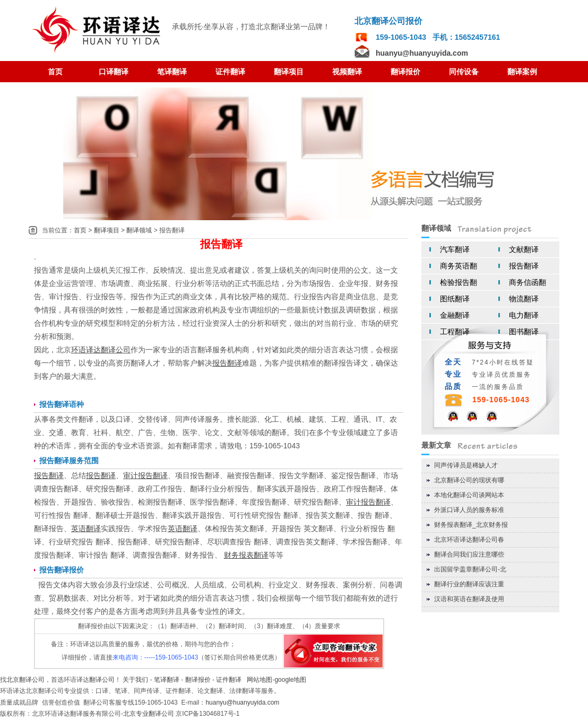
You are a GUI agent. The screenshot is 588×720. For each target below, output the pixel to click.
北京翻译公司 (25, 680)
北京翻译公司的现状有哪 (469, 480)
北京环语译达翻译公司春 (469, 540)
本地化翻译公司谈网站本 (469, 495)
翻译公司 (102, 680)
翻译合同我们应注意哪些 (469, 554)
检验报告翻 (459, 282)
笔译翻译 (167, 680)
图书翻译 (524, 332)
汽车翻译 (455, 249)
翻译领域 (139, 230)
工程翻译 (455, 332)
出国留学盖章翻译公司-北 (470, 569)
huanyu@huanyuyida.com (422, 53)
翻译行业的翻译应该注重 (469, 584)
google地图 (290, 680)
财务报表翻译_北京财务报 (471, 525)
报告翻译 (524, 266)
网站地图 (260, 680)
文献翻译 (524, 249)
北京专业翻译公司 (149, 714)
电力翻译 (524, 315)
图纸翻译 (455, 299)
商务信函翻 (528, 282)
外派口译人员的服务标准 (469, 510)
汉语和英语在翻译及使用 (469, 599)
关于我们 (135, 680)
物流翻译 (524, 299)
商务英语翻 (459, 266)
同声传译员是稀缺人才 (466, 465)
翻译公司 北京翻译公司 (98, 30)
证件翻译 (229, 680)
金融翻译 (455, 315)
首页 (80, 230)
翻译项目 (107, 230)
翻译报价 (198, 680)
